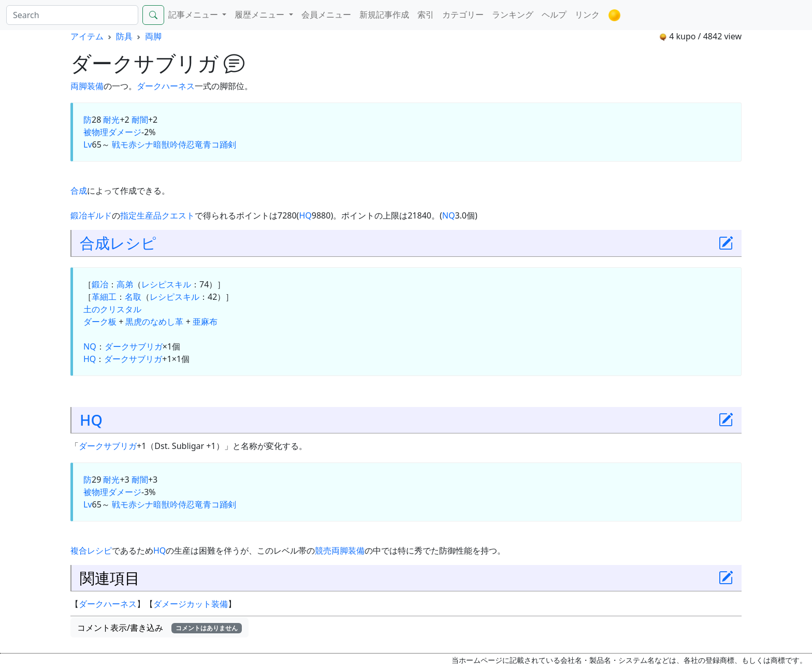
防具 (124, 36)
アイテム (87, 36)
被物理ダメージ (112, 132)
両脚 (153, 36)
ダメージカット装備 (191, 604)
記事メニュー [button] (194, 15)
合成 (79, 191)
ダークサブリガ (134, 346)
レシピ (133, 243)
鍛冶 (100, 284)
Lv (88, 144)
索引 (426, 15)
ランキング (513, 15)
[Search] (72, 15)
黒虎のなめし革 (154, 322)
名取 (133, 297)
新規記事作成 (384, 15)
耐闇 (140, 120)
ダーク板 (100, 322)
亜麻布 (205, 322)
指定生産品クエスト (157, 215)
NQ (449, 215)
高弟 (125, 284)
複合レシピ (91, 550)
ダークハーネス (166, 86)
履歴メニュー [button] (260, 15)
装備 (95, 86)
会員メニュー (326, 15)
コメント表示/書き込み (160, 628)
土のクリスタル (112, 309)
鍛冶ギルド (91, 215)
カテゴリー (463, 15)
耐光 (111, 120)
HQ (305, 215)
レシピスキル (166, 284)
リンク (587, 15)
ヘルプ (554, 15)
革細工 (104, 297)
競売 (323, 550)
